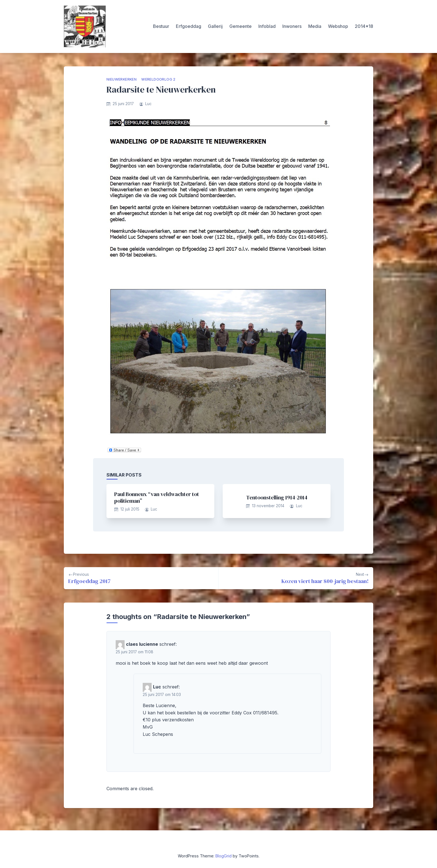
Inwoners (292, 26)
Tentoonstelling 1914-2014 (277, 497)
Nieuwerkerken (122, 79)
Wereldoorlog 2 (158, 79)
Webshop (338, 26)
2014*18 (364, 26)
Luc (148, 104)
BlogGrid (224, 856)
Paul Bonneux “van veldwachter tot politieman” (157, 497)
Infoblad (267, 26)
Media (315, 26)
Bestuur (161, 26)
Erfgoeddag (189, 26)
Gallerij (215, 26)
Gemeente (241, 26)
